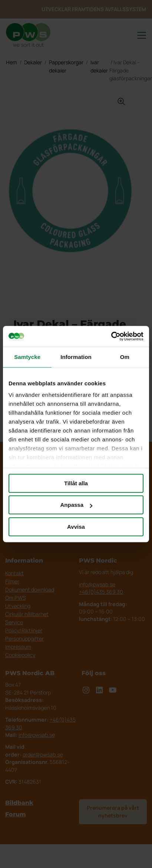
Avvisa (76, 527)
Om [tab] (125, 357)
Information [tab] (76, 357)
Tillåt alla (76, 483)
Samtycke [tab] (27, 357)
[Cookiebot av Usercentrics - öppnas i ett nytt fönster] (111, 336)
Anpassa (76, 505)
